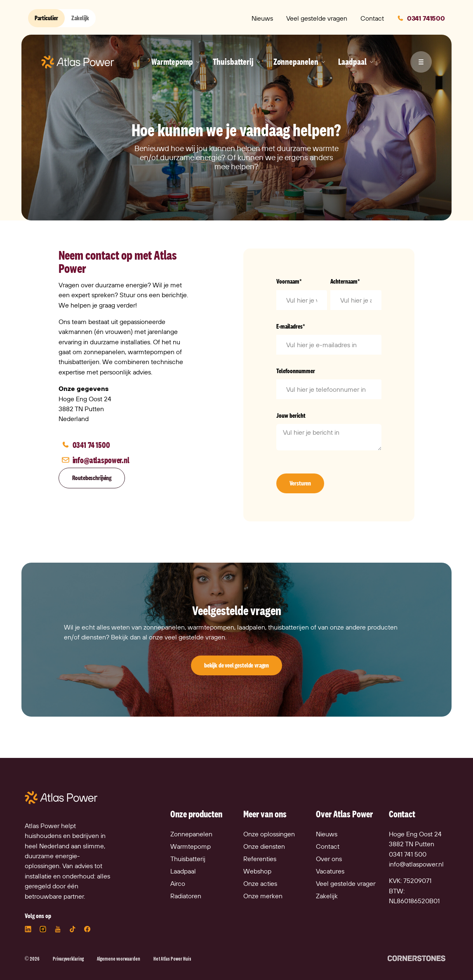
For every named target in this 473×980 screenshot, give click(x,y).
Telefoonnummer (296, 371)
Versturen (300, 483)
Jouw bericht (291, 415)
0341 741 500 (408, 854)
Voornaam (289, 281)
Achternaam (345, 281)
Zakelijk (80, 18)
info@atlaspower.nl (416, 864)
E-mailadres (291, 326)
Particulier (46, 18)
